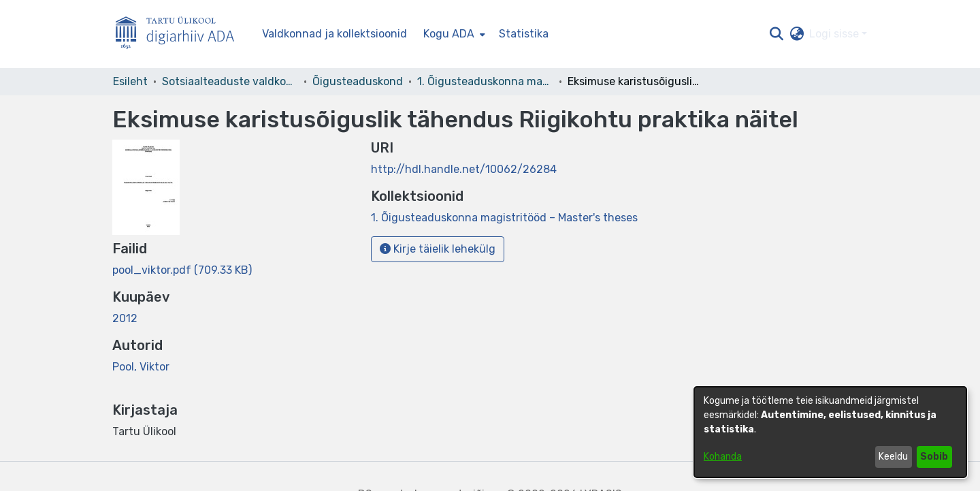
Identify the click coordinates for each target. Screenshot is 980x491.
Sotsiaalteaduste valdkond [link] (230, 81)
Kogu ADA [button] (449, 34)
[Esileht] (180, 34)
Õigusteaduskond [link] (358, 81)
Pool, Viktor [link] (141, 367)
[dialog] (830, 432)
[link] (182, 270)
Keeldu (893, 457)
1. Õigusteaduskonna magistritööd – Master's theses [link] (485, 81)
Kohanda (723, 457)
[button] (776, 34)
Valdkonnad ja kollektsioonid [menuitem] (334, 34)
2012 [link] (125, 318)
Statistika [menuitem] (524, 34)
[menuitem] (453, 34)
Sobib (934, 457)
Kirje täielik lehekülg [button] (438, 249)
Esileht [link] (130, 81)
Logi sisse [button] (835, 34)
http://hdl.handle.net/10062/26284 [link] (464, 169)
